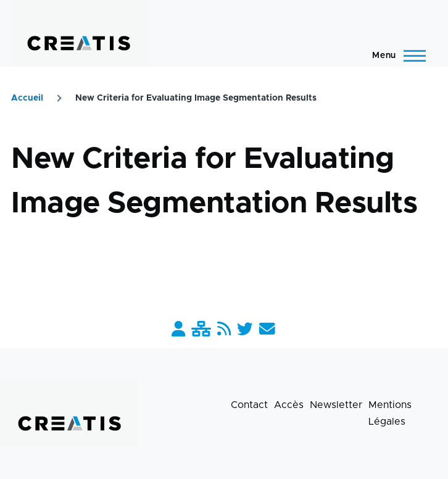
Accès (289, 405)
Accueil (27, 98)
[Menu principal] (395, 56)
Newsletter (336, 405)
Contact (249, 405)
